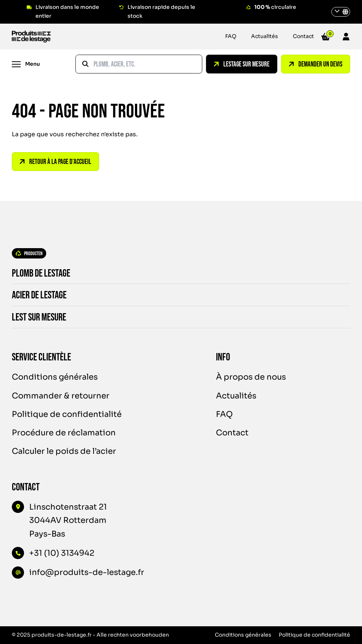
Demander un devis (316, 64)
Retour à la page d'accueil (55, 162)
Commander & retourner (61, 396)
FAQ (231, 36)
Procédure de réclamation (64, 433)
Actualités (265, 36)
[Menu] (26, 64)
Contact (303, 36)
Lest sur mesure (34, 317)
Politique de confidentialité (67, 414)
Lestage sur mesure (242, 64)
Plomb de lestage (36, 273)
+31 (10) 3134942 (62, 553)
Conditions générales (55, 377)
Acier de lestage (34, 295)
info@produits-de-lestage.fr (87, 572)
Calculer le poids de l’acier (64, 451)
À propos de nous (251, 377)
